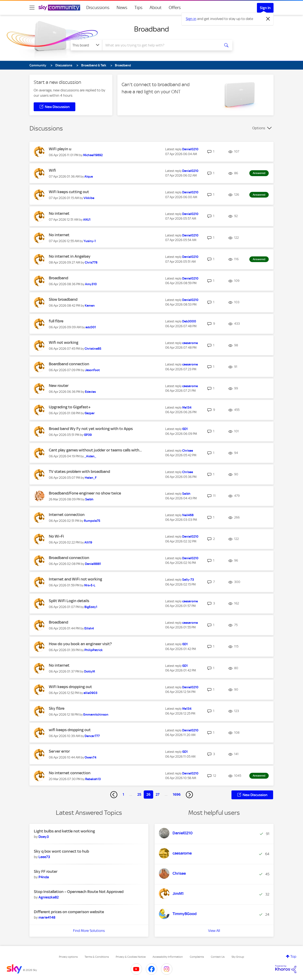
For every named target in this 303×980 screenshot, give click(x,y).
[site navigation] (32, 8)
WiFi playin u (60, 149)
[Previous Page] (114, 795)
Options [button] (259, 128)
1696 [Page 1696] (177, 794)
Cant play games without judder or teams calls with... (95, 450)
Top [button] (293, 956)
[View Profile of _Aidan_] (90, 456)
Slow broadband (63, 299)
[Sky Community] (59, 8)
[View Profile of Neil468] (188, 515)
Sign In (265, 8)
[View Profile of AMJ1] (87, 220)
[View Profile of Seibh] (89, 499)
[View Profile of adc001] (91, 327)
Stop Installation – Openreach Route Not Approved (79, 892)
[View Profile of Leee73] (44, 857)
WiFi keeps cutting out (69, 192)
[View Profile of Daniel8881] (93, 564)
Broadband (151, 29)
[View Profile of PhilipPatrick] (94, 650)
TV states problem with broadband (79, 472)
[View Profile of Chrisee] (188, 451)
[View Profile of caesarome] (190, 343)
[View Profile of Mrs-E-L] (90, 585)
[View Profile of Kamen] (90, 306)
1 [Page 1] (123, 794)
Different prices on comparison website (69, 912)
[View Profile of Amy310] (91, 284)
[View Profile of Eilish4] (89, 628)
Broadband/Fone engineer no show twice (85, 493)
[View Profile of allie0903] (90, 693)
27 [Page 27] (158, 794)
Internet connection (67, 515)
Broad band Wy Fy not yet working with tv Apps (91, 429)
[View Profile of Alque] (89, 177)
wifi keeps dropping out (70, 730)
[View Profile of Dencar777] (92, 736)
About (156, 8)
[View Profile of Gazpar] (90, 413)
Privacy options (68, 957)
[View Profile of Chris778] (91, 262)
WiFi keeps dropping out (70, 687)
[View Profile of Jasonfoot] (92, 370)
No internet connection (70, 773)
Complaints (197, 957)
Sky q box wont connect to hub (61, 851)
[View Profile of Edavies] (90, 392)
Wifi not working (64, 342)
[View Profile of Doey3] (44, 837)
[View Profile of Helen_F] (91, 478)
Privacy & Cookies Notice (131, 957)
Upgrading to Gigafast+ (70, 407)
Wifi (52, 170)
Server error (59, 751)
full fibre (56, 321)
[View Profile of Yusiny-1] (90, 241)
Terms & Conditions (97, 957)
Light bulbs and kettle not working (64, 831)
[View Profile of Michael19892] (93, 155)
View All (214, 931)
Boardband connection (69, 364)
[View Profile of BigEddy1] (91, 607)
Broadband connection (69, 558)
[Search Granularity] (86, 45)
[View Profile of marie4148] (47, 917)
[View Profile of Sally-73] (188, 580)
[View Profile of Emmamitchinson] (96, 715)
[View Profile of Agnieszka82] (49, 897)
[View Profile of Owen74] (90, 757)
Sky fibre (57, 708)
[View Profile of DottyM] (90, 671)
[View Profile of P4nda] (44, 877)
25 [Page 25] (139, 794)
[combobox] (161, 45)
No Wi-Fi (56, 536)
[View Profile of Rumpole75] (92, 521)
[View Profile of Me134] (187, 408)
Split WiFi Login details (69, 601)
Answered (259, 173)
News (122, 8)
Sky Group (238, 957)
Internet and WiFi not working (75, 579)
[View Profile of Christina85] (93, 349)
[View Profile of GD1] (185, 429)
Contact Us (218, 957)
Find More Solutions (89, 931)
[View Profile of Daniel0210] (190, 149)
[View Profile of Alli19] (88, 542)
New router (59, 386)
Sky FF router (46, 871)
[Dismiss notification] (268, 19)
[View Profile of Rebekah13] (93, 779)
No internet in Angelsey (70, 256)
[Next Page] (189, 795)
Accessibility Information (168, 957)
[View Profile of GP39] (88, 435)
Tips (138, 8)
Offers (175, 8)
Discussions (98, 8)
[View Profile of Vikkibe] (89, 198)
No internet (59, 213)
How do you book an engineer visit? (80, 644)
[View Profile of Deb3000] (189, 321)
